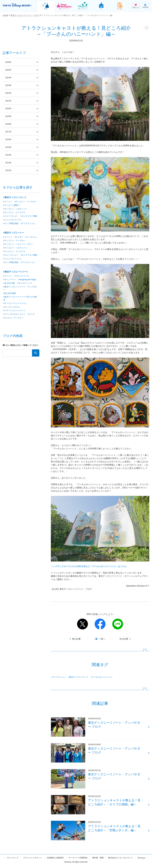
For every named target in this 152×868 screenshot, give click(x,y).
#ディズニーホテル (11, 308)
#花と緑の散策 (10, 294)
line (118, 624)
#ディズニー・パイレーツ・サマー (18, 245)
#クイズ (31, 315)
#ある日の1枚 (9, 284)
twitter (82, 624)
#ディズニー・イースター (26, 202)
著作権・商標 (98, 860)
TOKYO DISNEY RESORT (18, 6)
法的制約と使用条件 (55, 860)
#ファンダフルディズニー (14, 315)
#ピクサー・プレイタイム (26, 237)
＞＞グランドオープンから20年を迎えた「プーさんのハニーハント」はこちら (89, 566)
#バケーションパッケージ (14, 311)
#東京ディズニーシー (14, 233)
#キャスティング (25, 284)
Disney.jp (141, 860)
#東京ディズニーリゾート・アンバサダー (20, 289)
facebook (100, 624)
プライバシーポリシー (32, 860)
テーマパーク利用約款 (78, 860)
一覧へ (102, 639)
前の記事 (76, 639)
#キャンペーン (10, 280)
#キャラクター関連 (29, 216)
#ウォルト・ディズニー (13, 319)
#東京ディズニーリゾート (16, 272)
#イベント (8, 202)
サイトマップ (13, 860)
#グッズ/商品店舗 (11, 224)
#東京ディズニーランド (78, 677)
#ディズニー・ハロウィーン (15, 209)
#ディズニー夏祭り (11, 205)
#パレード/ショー (11, 216)
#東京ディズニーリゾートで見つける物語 (20, 299)
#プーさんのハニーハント (102, 677)
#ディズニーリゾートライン (15, 304)
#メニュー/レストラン (13, 220)
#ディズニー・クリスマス (14, 213)
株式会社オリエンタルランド (120, 860)
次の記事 (124, 639)
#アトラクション (59, 677)
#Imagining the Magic (27, 280)
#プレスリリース (22, 276)
